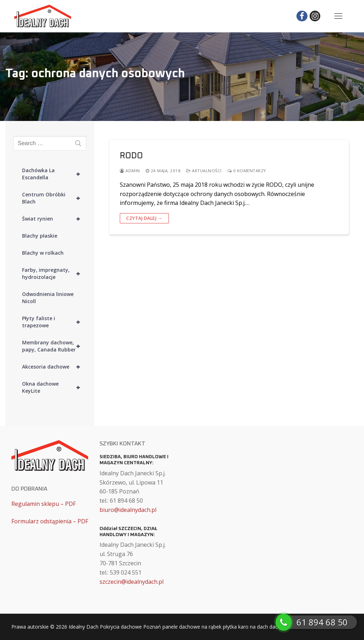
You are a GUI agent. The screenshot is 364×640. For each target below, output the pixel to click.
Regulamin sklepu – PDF (44, 504)
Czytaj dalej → (144, 218)
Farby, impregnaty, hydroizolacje (54, 274)
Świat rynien (54, 219)
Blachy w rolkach (43, 253)
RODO (131, 156)
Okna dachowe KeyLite (54, 387)
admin (130, 171)
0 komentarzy (247, 171)
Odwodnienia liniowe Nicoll (48, 298)
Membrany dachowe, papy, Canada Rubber (54, 346)
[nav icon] (338, 16)
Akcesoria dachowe (54, 367)
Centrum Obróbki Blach (54, 198)
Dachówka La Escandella (54, 174)
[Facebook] (302, 16)
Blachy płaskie (40, 236)
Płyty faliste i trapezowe (54, 322)
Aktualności (204, 171)
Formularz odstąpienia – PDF (50, 521)
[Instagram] (315, 16)
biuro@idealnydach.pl (128, 510)
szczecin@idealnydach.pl (132, 582)
